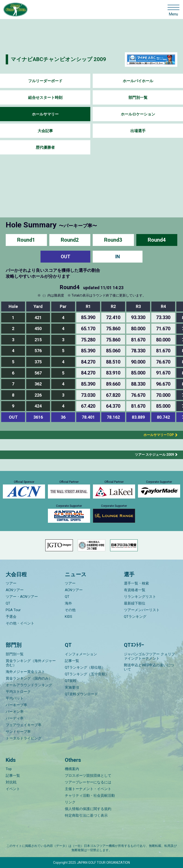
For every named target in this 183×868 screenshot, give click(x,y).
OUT (66, 257)
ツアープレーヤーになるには (88, 782)
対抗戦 (11, 782)
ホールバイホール (138, 81)
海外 (68, 603)
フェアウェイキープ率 (24, 725)
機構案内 (72, 769)
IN (118, 257)
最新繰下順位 (135, 603)
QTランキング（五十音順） (87, 674)
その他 (70, 610)
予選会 (11, 617)
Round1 (26, 240)
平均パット (15, 698)
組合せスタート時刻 (45, 98)
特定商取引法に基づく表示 (86, 815)
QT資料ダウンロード (81, 694)
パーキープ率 (16, 705)
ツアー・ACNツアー (22, 597)
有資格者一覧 (135, 590)
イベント (13, 789)
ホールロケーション (138, 114)
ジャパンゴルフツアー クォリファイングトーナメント (149, 656)
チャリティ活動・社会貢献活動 (90, 796)
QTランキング (135, 617)
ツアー (11, 583)
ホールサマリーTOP (157, 435)
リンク (70, 802)
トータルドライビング (24, 738)
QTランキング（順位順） (85, 667)
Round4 (157, 240)
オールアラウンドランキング (29, 685)
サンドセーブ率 (18, 732)
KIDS (69, 617)
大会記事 (45, 131)
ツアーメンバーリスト (142, 610)
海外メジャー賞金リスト (25, 672)
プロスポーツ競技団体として (88, 776)
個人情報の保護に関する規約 (88, 809)
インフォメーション (81, 654)
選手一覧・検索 (136, 583)
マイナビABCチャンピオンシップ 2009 (58, 59)
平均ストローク (18, 692)
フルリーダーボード (45, 81)
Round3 (113, 240)
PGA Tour (13, 610)
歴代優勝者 (45, 147)
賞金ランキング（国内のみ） (29, 678)
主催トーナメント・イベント (88, 789)
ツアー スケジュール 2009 (154, 455)
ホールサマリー (45, 114)
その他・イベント (20, 623)
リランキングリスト (140, 597)
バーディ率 (15, 718)
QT (8, 603)
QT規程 (71, 681)
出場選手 (138, 131)
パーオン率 (15, 712)
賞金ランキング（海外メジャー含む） (31, 663)
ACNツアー (15, 590)
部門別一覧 (138, 98)
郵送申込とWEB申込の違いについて (149, 667)
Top (9, 769)
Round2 (70, 240)
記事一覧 (72, 661)
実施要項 (72, 687)
